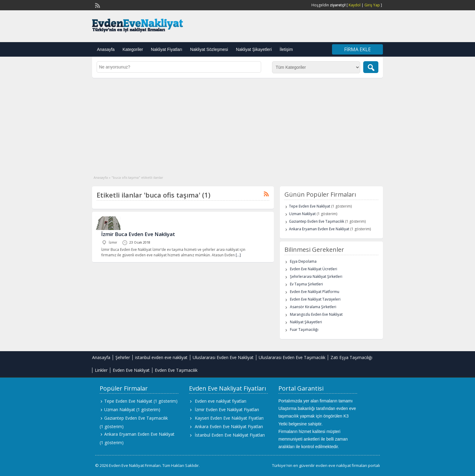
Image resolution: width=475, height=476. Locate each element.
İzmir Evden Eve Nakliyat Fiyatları (227, 409)
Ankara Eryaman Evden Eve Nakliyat (319, 229)
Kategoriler (133, 49)
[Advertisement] (237, 123)
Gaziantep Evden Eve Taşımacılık (317, 221)
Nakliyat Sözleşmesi (209, 49)
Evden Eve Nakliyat (131, 370)
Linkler (101, 370)
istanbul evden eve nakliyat (161, 357)
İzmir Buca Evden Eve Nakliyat (138, 234)
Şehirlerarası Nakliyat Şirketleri (316, 276)
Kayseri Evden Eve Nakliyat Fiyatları (229, 418)
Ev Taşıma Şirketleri (306, 284)
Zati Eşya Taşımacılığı (351, 357)
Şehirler (123, 357)
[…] (238, 255)
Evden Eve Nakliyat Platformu (315, 292)
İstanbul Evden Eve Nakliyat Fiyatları (230, 435)
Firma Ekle (357, 49)
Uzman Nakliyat (302, 214)
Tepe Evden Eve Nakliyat (310, 206)
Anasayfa (106, 49)
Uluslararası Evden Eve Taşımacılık (292, 357)
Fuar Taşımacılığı (304, 330)
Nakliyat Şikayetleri (254, 49)
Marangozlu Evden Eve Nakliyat (316, 314)
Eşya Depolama (303, 261)
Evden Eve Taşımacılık (176, 370)
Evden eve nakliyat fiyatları (221, 401)
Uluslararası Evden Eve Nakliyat (223, 357)
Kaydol (355, 5)
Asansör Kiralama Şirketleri (313, 307)
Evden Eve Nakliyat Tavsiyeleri (315, 299)
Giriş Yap (372, 5)
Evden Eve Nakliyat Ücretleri (314, 269)
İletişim (286, 49)
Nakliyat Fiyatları (166, 49)
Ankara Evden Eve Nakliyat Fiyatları (229, 426)
